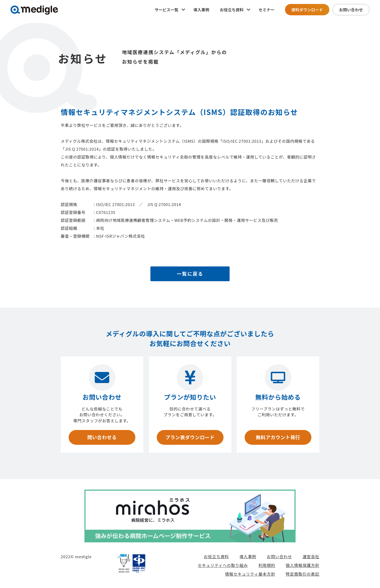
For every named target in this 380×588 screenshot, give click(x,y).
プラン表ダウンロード (190, 437)
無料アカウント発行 (278, 437)
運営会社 (311, 556)
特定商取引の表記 (303, 574)
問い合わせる (102, 437)
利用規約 (267, 565)
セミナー (267, 10)
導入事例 (201, 10)
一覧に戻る (190, 274)
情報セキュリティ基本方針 (250, 574)
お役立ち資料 (216, 556)
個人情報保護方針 (303, 565)
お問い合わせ (351, 10)
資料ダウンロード (307, 10)
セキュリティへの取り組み (223, 565)
